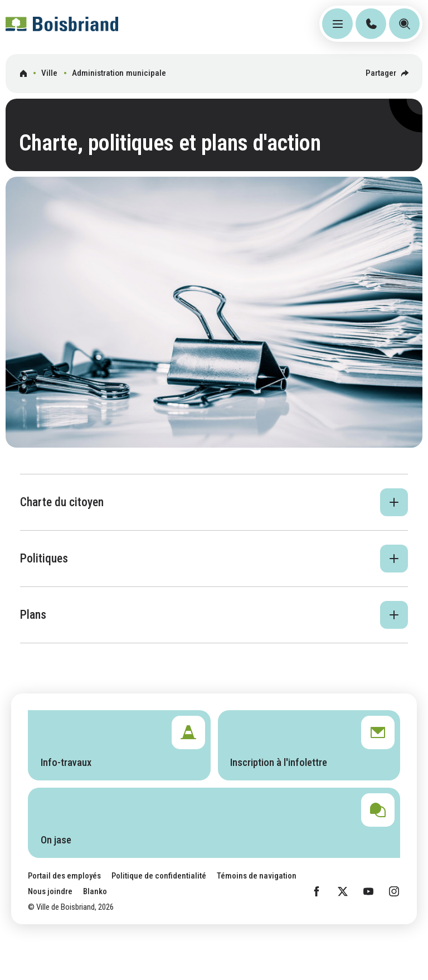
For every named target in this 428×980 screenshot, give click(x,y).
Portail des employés (64, 876)
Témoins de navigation (257, 876)
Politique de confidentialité (159, 876)
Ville (49, 73)
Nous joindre (50, 891)
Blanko (95, 891)
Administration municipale (119, 73)
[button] (214, 502)
